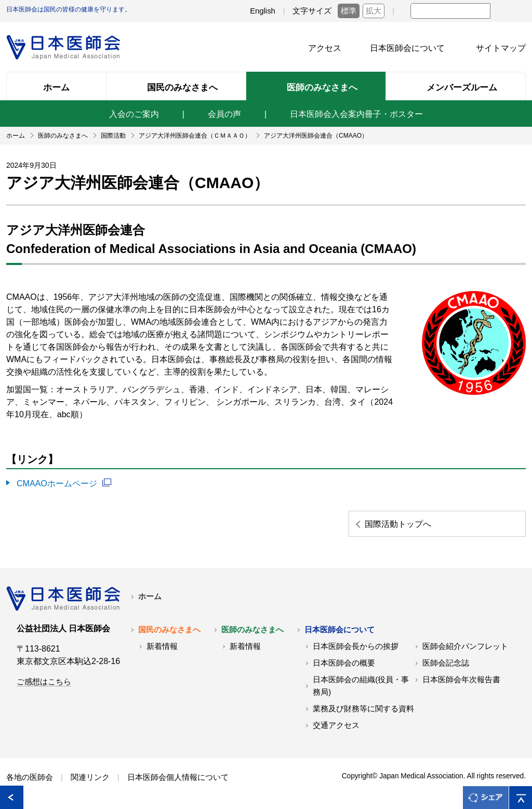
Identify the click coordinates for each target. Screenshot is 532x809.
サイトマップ (501, 48)
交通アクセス (336, 725)
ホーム (150, 596)
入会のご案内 (134, 114)
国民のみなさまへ (169, 629)
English (263, 11)
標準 (349, 11)
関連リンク (90, 777)
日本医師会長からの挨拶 (356, 646)
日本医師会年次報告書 (461, 679)
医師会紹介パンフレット (465, 646)
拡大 (374, 11)
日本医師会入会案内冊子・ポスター (356, 114)
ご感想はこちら (44, 681)
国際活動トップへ (409, 523)
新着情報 (162, 646)
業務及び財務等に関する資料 (363, 708)
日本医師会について (407, 48)
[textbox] (450, 11)
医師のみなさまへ (252, 629)
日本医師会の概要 (344, 662)
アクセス (325, 48)
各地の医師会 (30, 777)
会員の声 (224, 114)
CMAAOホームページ (57, 483)
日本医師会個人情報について (178, 777)
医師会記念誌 (446, 662)
